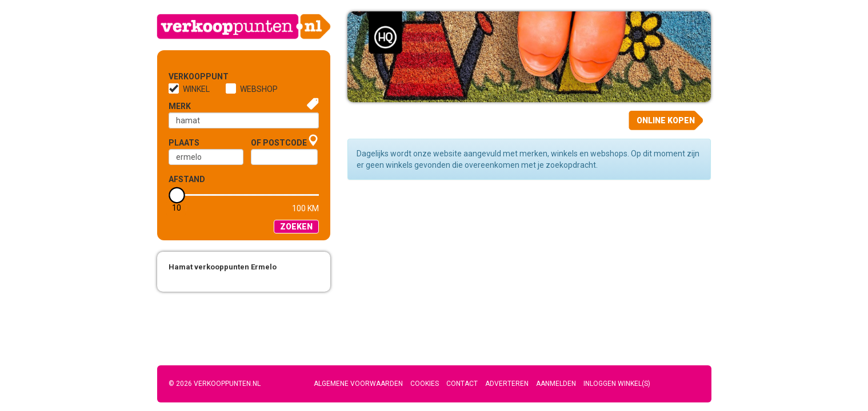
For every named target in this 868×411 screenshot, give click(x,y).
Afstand (187, 179)
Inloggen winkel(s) (617, 384)
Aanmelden (556, 384)
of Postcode (279, 143)
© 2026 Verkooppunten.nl (215, 384)
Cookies (425, 384)
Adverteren (507, 384)
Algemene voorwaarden (358, 384)
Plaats (184, 143)
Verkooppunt (187, 76)
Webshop (259, 89)
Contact (462, 384)
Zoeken (296, 227)
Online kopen (666, 120)
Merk (180, 106)
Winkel (196, 89)
